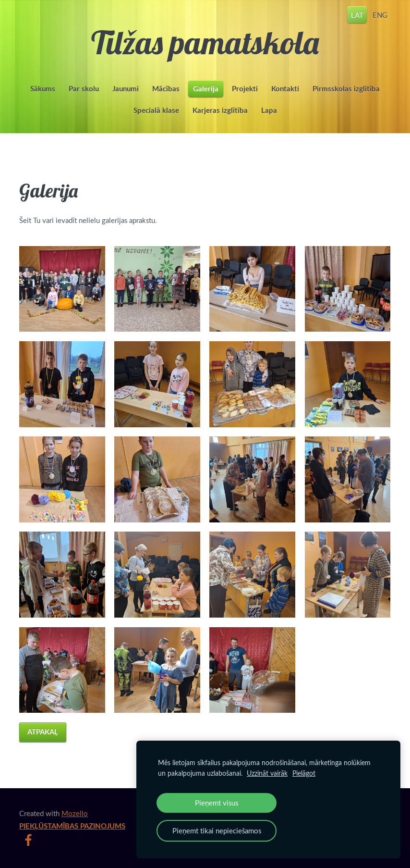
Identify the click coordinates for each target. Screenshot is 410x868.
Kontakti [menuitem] (285, 89)
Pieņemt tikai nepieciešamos (217, 831)
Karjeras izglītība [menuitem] (220, 110)
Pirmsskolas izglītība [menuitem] (346, 89)
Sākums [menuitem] (43, 89)
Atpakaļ (43, 732)
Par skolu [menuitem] (84, 89)
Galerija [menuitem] (206, 89)
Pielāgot (304, 773)
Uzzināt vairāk (267, 773)
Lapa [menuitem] (269, 110)
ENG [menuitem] (380, 14)
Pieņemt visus (217, 803)
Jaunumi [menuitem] (126, 89)
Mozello (75, 813)
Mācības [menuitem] (166, 89)
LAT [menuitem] (357, 14)
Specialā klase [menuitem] (156, 110)
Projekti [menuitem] (245, 89)
